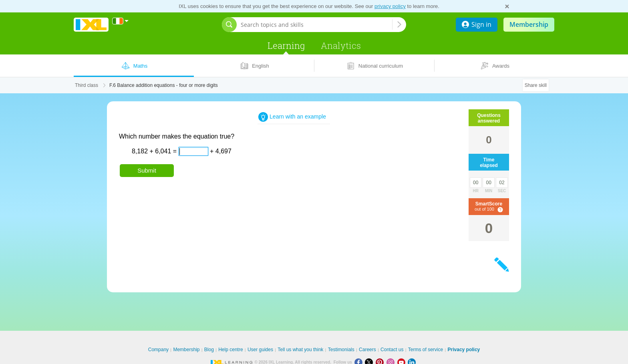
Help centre (230, 350)
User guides (260, 350)
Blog (209, 350)
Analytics (341, 45)
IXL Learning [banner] (91, 25)
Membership (529, 24)
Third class (87, 85)
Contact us (392, 350)
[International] (121, 21)
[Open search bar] (229, 25)
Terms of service (426, 350)
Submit (147, 170)
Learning (286, 45)
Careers (367, 350)
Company (158, 350)
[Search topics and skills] (316, 25)
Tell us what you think (300, 350)
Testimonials (341, 350)
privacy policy (390, 6)
